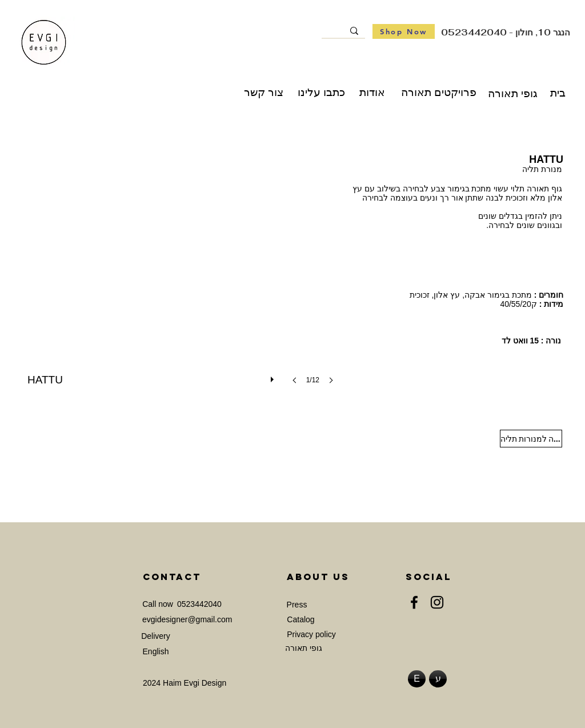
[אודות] (372, 93)
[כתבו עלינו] (321, 93)
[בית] (558, 93)
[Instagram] (437, 602)
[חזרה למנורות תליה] (531, 439)
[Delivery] (156, 636)
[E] (417, 679)
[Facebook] (414, 602)
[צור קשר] (264, 93)
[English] (156, 652)
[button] (184, 278)
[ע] (438, 679)
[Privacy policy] (311, 635)
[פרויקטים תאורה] (439, 93)
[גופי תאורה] (513, 94)
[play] (274, 377)
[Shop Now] (404, 31)
